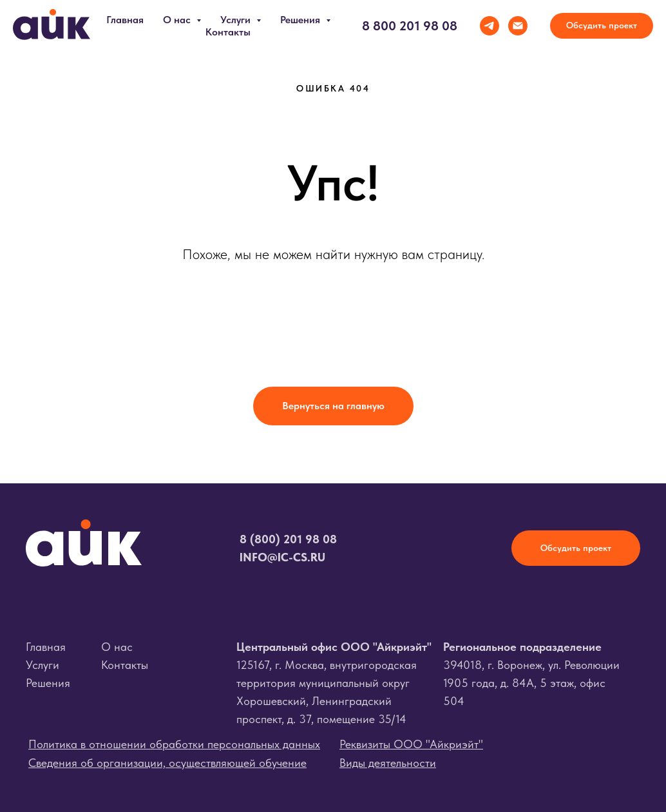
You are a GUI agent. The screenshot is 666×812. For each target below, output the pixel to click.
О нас (117, 647)
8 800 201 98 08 (410, 26)
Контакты (228, 32)
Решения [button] (301, 20)
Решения (48, 683)
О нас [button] (178, 20)
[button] (602, 26)
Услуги (43, 665)
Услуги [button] (237, 20)
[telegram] (490, 26)
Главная (125, 20)
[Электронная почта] (518, 26)
